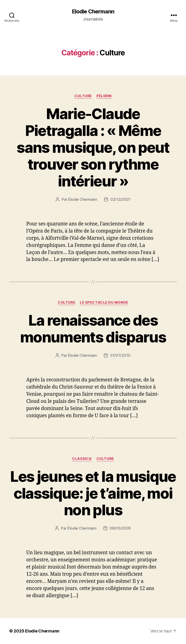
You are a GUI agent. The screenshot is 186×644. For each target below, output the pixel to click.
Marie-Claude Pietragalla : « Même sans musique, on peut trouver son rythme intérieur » (93, 147)
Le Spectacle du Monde (104, 303)
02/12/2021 (120, 199)
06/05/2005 (120, 528)
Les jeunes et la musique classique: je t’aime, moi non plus (93, 493)
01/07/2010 (120, 355)
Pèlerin (104, 96)
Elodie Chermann (93, 12)
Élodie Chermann (83, 199)
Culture (83, 96)
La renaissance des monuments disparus (93, 329)
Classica (82, 459)
